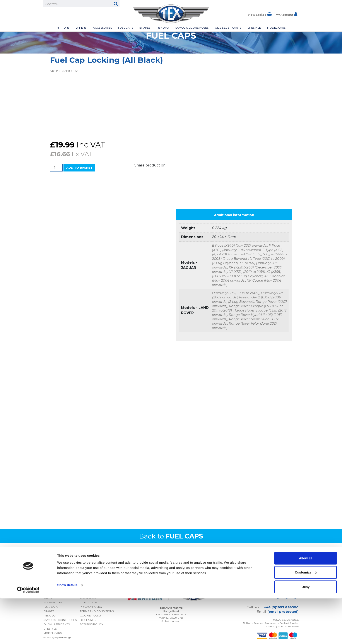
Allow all (306, 604)
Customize (306, 618)
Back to (171, 535)
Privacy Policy (270, 570)
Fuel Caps (126, 28)
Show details (67, 631)
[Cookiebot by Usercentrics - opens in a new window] (28, 635)
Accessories (102, 28)
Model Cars (276, 28)
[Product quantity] (56, 168)
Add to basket (79, 168)
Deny (306, 632)
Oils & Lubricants (228, 28)
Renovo (163, 28)
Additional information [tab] (234, 213)
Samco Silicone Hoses (192, 28)
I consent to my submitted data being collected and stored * (259, 562)
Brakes (145, 28)
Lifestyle (254, 28)
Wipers (81, 28)
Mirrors (63, 28)
